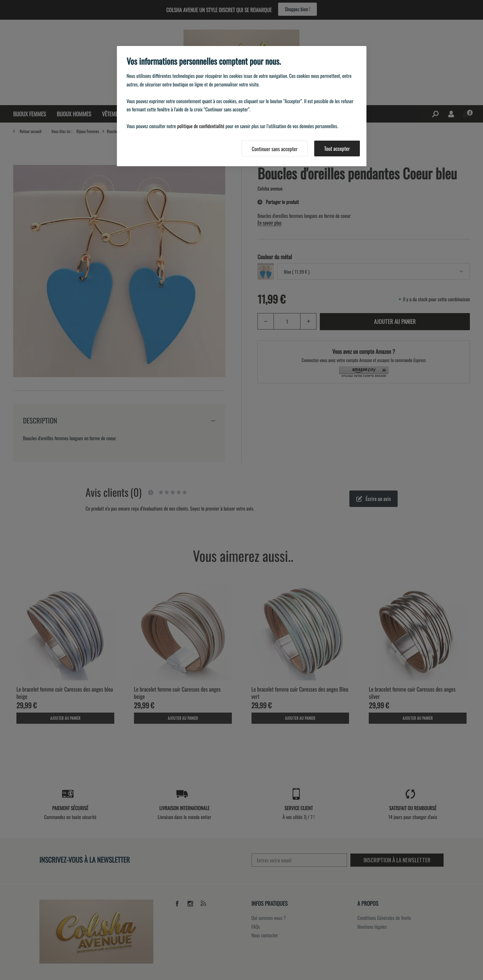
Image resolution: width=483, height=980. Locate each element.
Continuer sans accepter (275, 149)
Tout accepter (337, 148)
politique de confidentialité (201, 126)
